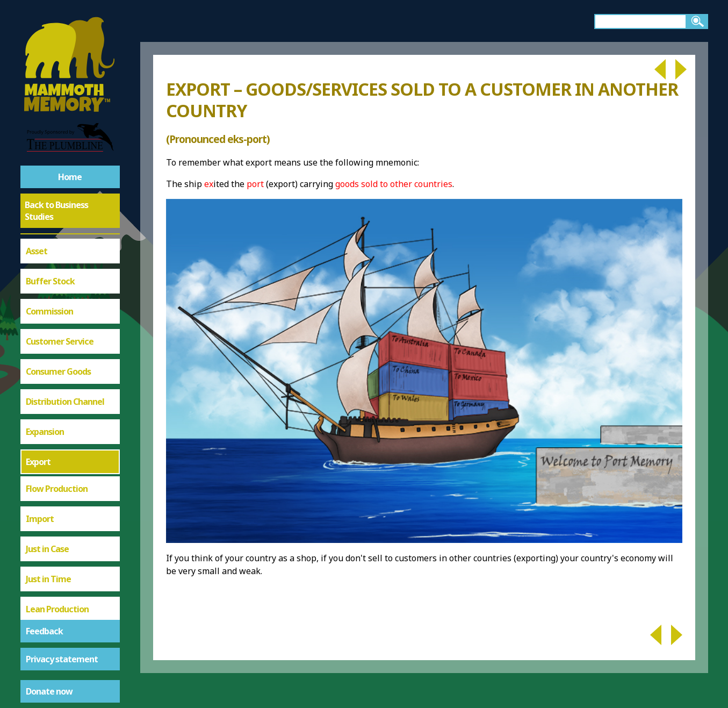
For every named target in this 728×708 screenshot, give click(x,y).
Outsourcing (50, 459)
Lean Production (57, 398)
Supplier (41, 549)
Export (38, 251)
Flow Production (57, 278)
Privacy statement (62, 659)
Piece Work (47, 489)
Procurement (52, 519)
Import (40, 308)
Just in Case (47, 338)
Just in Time (48, 368)
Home (70, 177)
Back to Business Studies (56, 211)
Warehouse (48, 609)
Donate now (49, 691)
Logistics (43, 428)
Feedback (44, 631)
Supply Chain (50, 579)
